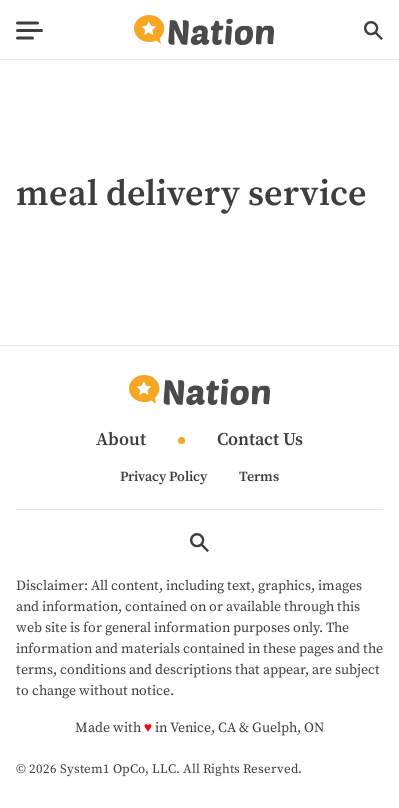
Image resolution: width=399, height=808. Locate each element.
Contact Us (260, 440)
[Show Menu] (29, 30)
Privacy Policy (163, 477)
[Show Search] (373, 30)
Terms (259, 477)
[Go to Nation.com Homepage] (204, 30)
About (121, 440)
